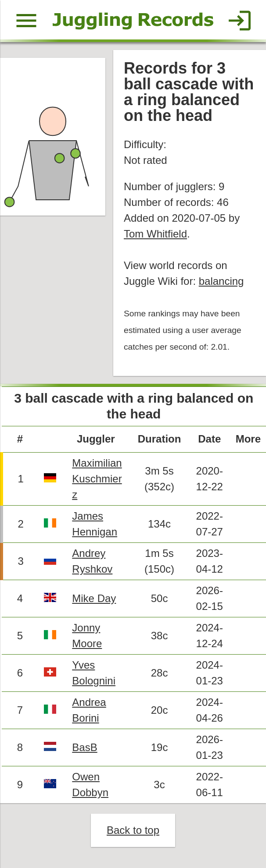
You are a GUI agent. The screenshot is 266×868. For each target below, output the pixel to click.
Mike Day (94, 598)
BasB (84, 747)
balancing (221, 281)
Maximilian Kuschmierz (97, 479)
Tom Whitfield (155, 234)
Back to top (133, 830)
